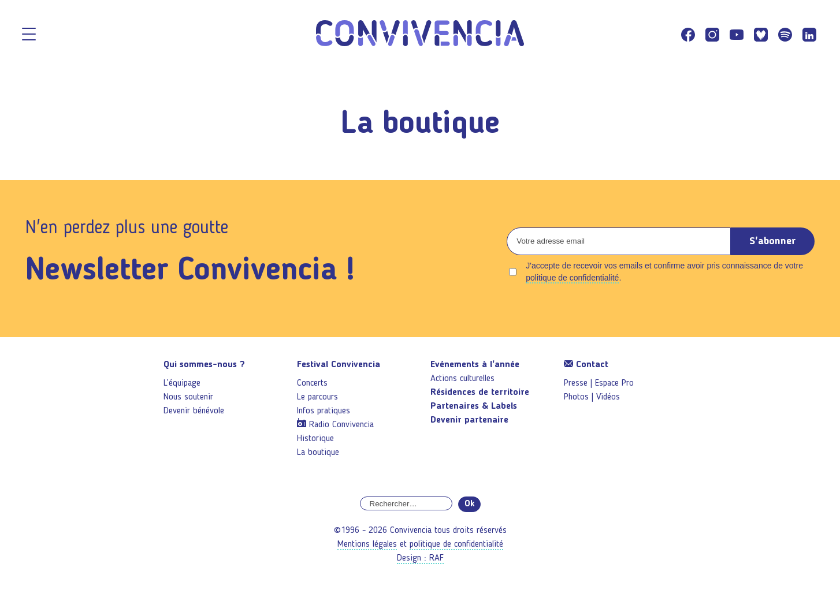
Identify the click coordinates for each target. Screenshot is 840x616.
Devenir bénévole (194, 411)
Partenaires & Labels (474, 406)
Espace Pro (614, 383)
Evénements (475, 365)
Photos (576, 397)
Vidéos (608, 397)
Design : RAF (420, 558)
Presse (576, 383)
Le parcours (317, 397)
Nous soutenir (188, 397)
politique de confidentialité (572, 278)
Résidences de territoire (480, 393)
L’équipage (182, 383)
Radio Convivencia (341, 425)
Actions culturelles (462, 379)
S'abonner (773, 241)
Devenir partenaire (469, 420)
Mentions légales (367, 544)
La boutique (318, 453)
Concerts (312, 383)
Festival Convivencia (339, 365)
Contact (586, 365)
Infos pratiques (324, 411)
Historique (315, 439)
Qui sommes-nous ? (204, 365)
